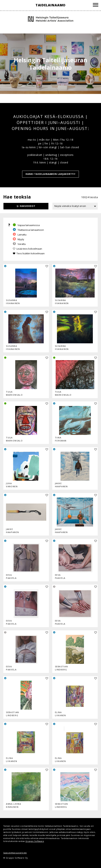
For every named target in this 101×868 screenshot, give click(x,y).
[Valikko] (96, 5)
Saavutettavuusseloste (15, 853)
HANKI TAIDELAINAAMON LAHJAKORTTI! (50, 174)
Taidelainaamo (51, 5)
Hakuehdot (28, 206)
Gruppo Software (35, 841)
